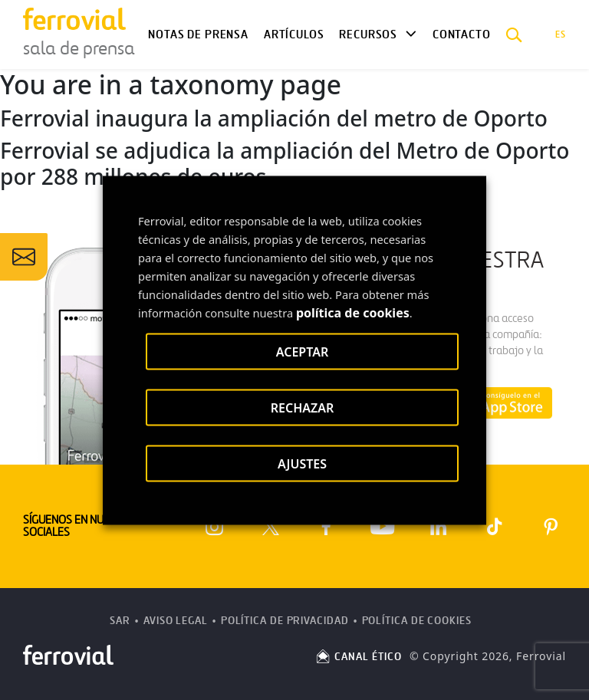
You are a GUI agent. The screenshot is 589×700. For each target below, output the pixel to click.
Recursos (368, 35)
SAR (120, 621)
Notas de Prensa (198, 35)
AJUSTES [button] (302, 463)
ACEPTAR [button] (302, 351)
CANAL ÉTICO (358, 657)
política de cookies (353, 312)
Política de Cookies (417, 621)
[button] (514, 35)
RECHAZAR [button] (303, 407)
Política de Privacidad (285, 621)
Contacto (462, 35)
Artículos (294, 35)
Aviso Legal (176, 621)
